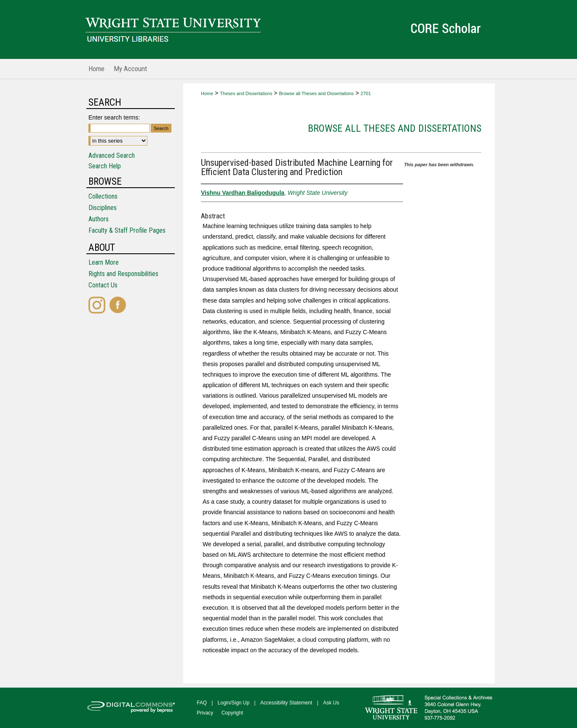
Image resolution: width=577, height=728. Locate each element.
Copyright (232, 713)
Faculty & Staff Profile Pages (127, 230)
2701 (366, 93)
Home (207, 93)
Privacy (205, 713)
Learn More (104, 262)
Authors (99, 219)
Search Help (105, 166)
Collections (103, 196)
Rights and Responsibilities (123, 274)
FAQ (202, 703)
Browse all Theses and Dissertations (316, 93)
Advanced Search (112, 155)
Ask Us (331, 703)
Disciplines (103, 208)
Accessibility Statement (286, 703)
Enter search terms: (114, 117)
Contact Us (103, 285)
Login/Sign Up (234, 703)
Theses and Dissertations (246, 93)
